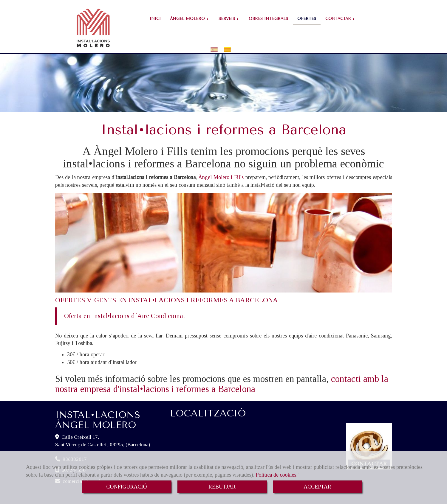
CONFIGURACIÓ (126, 487)
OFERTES (307, 19)
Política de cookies (276, 475)
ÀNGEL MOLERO (190, 19)
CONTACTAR (340, 19)
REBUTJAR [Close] (222, 487)
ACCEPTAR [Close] (317, 487)
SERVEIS (229, 19)
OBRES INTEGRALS (268, 19)
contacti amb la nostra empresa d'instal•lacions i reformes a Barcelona (222, 373)
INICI (155, 19)
